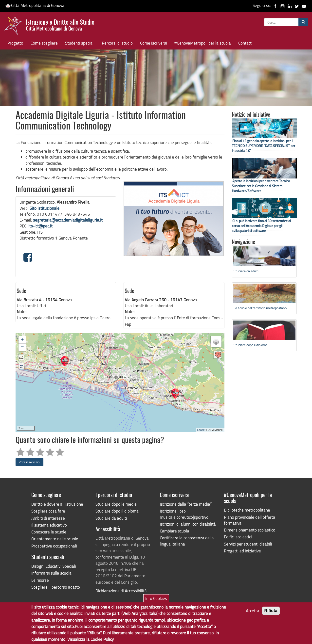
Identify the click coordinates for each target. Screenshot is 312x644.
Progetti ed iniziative (242, 551)
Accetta (253, 612)
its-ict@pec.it (40, 226)
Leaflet (201, 430)
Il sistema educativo (49, 525)
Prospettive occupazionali (54, 546)
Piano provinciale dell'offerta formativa (250, 520)
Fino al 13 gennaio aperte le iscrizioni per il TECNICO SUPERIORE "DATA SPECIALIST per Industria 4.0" (264, 146)
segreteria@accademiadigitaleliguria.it (68, 220)
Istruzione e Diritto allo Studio (60, 24)
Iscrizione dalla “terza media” (186, 504)
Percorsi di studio (117, 43)
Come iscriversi (154, 43)
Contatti (245, 43)
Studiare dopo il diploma (251, 345)
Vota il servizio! (29, 462)
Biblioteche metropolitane (247, 510)
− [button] (22, 347)
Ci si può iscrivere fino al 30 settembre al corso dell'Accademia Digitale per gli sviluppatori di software (261, 226)
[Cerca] (303, 22)
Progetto (15, 43)
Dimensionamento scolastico (250, 530)
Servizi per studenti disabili (248, 544)
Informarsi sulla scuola (51, 573)
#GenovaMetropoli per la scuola (203, 43)
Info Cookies (156, 599)
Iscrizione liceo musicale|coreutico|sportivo (184, 514)
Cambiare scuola (174, 531)
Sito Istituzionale (45, 208)
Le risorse (40, 580)
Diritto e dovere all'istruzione (57, 504)
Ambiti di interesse (48, 518)
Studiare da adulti (246, 271)
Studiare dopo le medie (116, 504)
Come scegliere (44, 43)
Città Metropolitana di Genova (35, 5)
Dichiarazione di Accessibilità (121, 591)
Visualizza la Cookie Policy (91, 640)
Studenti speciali (80, 43)
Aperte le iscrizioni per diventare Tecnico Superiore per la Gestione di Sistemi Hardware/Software (261, 186)
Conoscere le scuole (49, 532)
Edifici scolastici (238, 537)
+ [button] (22, 340)
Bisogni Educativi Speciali (54, 566)
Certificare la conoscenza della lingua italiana (187, 541)
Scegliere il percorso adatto (56, 587)
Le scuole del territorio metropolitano (260, 308)
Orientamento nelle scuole (55, 539)
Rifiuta (271, 612)
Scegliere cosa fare (48, 511)
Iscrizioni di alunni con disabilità (188, 524)
